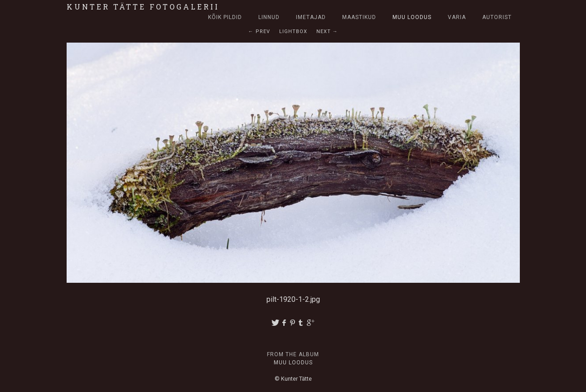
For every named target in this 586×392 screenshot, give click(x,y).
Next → (327, 31)
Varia (457, 17)
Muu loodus (412, 17)
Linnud (269, 17)
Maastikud (359, 17)
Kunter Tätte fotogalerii (143, 7)
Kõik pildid (225, 17)
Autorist (497, 17)
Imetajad (311, 17)
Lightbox (293, 31)
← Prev (259, 31)
